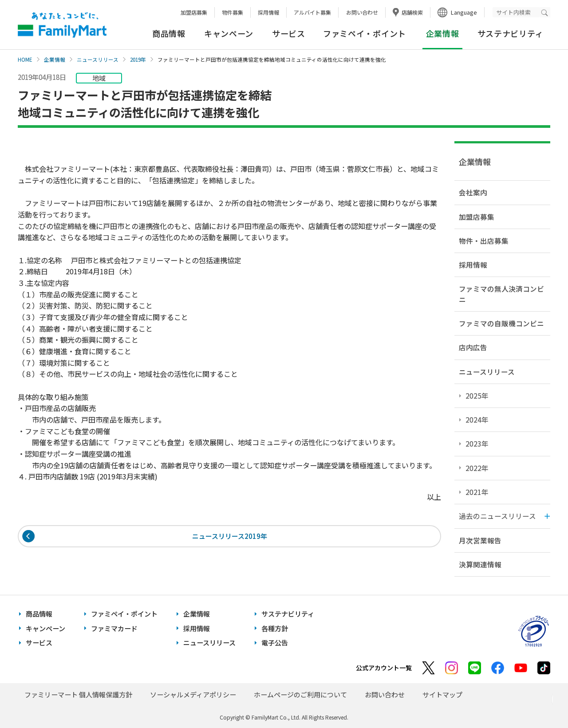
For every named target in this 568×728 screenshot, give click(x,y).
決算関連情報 (480, 564)
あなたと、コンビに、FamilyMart (62, 25)
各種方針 (275, 628)
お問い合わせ (362, 12)
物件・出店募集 (484, 241)
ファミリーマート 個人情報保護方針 (78, 694)
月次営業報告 (480, 540)
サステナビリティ (511, 33)
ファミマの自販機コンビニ (501, 323)
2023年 (477, 443)
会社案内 (473, 192)
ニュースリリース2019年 (230, 536)
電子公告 (275, 643)
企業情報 (55, 59)
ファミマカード (114, 628)
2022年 (477, 468)
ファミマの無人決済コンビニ (501, 294)
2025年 (477, 396)
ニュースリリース (98, 59)
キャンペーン (229, 33)
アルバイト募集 (312, 12)
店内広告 (473, 347)
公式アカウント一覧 (384, 668)
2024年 (477, 419)
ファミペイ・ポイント (365, 33)
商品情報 (169, 33)
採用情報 (268, 12)
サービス (289, 33)
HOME (25, 59)
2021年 (477, 492)
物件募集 (233, 12)
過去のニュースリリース (497, 516)
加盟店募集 (194, 12)
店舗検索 (412, 12)
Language (464, 12)
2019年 (138, 59)
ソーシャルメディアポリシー (193, 694)
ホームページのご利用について (300, 694)
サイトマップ (442, 694)
